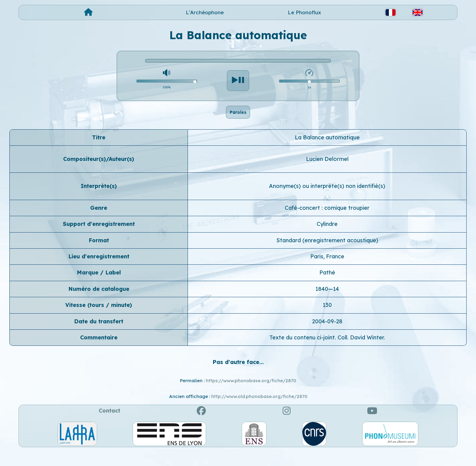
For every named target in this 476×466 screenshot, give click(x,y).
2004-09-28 (327, 335)
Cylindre (327, 238)
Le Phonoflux (304, 12)
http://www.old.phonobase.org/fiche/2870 (259, 410)
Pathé (327, 287)
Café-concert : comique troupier (327, 222)
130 (327, 319)
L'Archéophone (205, 12)
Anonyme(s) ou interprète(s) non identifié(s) (327, 200)
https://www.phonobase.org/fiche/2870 (251, 395)
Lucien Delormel (327, 173)
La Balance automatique (327, 151)
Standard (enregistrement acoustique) (327, 254)
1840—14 (327, 303)
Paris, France (327, 270)
